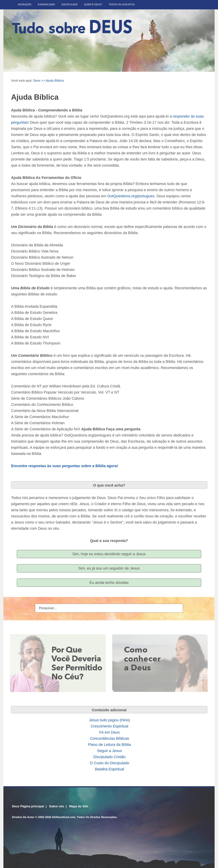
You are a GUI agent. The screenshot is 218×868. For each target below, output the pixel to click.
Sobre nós (57, 806)
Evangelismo (46, 4)
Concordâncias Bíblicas (110, 738)
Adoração (25, 4)
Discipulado (70, 4)
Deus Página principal (28, 806)
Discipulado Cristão (110, 757)
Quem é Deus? (93, 4)
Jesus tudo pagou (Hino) (110, 720)
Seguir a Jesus (110, 751)
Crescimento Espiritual (110, 726)
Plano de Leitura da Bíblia (110, 745)
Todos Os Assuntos (122, 4)
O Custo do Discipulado (109, 763)
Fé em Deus (110, 732)
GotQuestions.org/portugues (131, 196)
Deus (37, 80)
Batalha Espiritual (109, 769)
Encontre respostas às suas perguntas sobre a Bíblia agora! (65, 466)
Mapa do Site (79, 806)
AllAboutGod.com (64, 817)
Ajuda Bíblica (55, 80)
